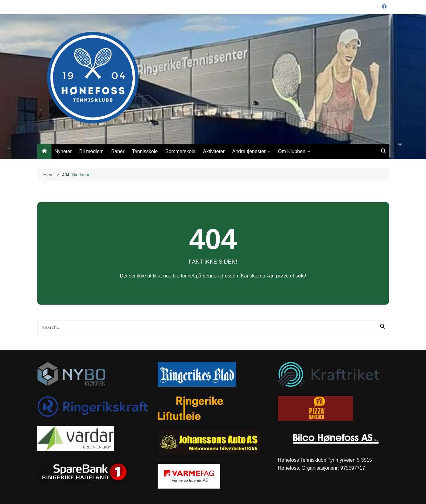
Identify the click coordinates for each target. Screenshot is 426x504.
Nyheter (63, 151)
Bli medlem (91, 151)
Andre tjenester (249, 151)
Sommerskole (180, 151)
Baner (118, 151)
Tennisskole (145, 151)
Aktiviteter (214, 151)
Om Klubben (292, 151)
